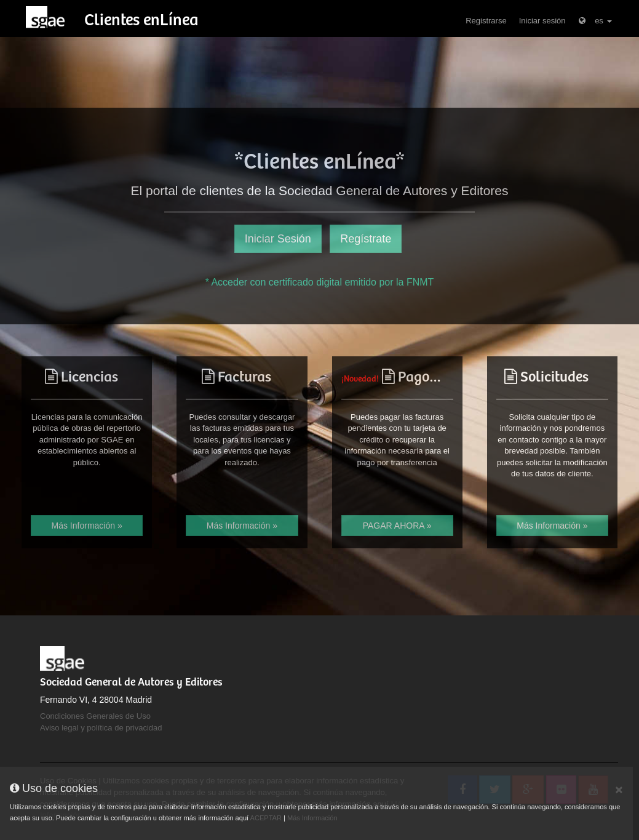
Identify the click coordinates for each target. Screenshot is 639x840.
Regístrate (366, 239)
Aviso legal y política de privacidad (101, 728)
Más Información (312, 818)
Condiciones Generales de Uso (95, 716)
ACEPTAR (266, 818)
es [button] (595, 21)
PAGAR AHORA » (397, 526)
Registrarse (486, 21)
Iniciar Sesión (278, 239)
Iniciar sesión (542, 21)
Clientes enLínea (141, 21)
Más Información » (87, 526)
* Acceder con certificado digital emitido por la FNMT (320, 282)
